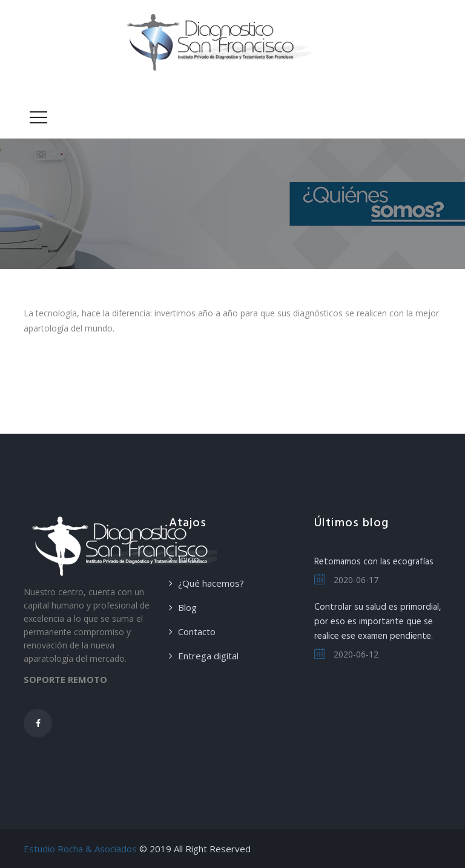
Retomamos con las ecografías (374, 562)
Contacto (197, 631)
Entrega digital (208, 656)
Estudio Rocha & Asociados (80, 849)
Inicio (189, 559)
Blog (187, 607)
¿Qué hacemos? (211, 583)
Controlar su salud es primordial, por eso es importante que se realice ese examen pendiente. (378, 622)
